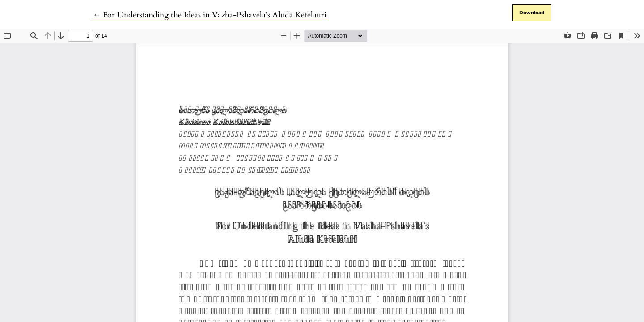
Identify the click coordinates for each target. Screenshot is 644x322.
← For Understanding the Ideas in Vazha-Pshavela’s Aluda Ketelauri (210, 15)
